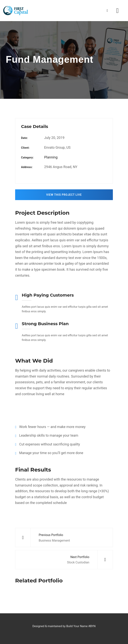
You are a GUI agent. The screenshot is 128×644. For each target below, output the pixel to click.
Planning (51, 157)
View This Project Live (64, 195)
